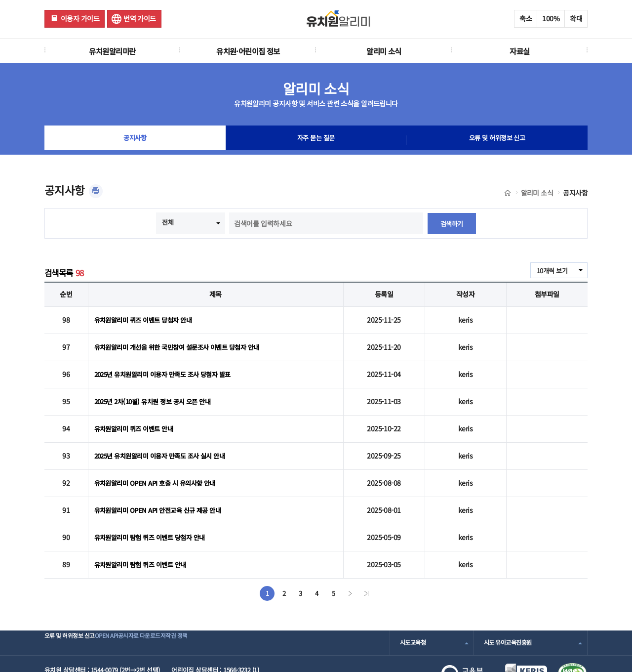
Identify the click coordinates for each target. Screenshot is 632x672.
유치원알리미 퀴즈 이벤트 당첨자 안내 (147, 318)
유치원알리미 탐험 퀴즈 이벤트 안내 (144, 534)
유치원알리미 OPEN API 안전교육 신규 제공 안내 (162, 486)
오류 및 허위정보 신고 (497, 140)
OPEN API (126, 611)
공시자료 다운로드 (175, 611)
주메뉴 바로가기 (0, 0)
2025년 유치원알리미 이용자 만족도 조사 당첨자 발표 (168, 366)
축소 (526, 18)
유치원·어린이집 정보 (248, 51)
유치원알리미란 (112, 51)
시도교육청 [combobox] (414, 611)
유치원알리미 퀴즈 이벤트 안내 (137, 414)
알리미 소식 (384, 51)
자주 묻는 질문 (316, 140)
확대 (576, 18)
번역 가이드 (140, 18)
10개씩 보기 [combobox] (551, 271)
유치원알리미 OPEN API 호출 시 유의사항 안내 (159, 462)
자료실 (519, 51)
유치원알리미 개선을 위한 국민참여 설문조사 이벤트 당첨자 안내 (183, 342)
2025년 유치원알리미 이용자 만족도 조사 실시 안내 (165, 438)
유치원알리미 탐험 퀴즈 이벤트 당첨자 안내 (154, 510)
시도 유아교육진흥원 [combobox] (510, 611)
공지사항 (135, 140)
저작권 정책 (225, 611)
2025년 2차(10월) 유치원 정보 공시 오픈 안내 (158, 390)
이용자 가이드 (80, 18)
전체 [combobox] (167, 222)
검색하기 (452, 223)
